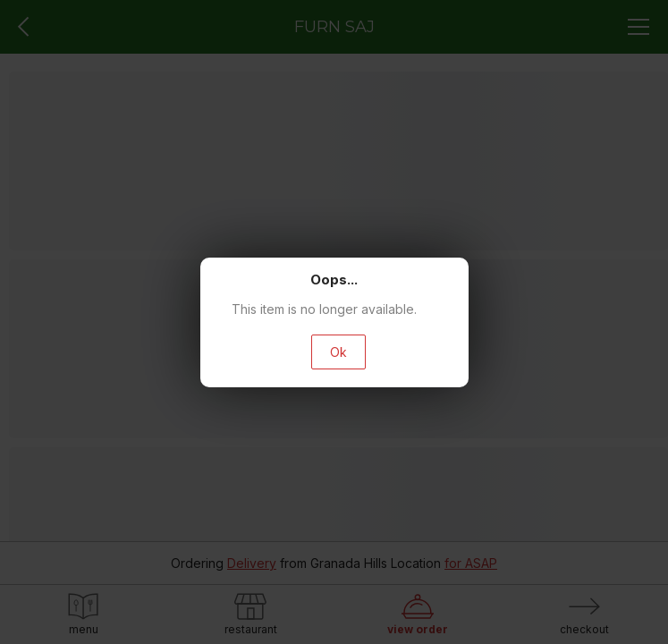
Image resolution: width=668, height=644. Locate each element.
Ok (338, 352)
